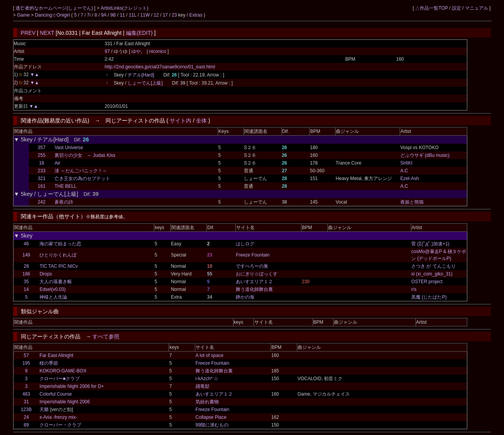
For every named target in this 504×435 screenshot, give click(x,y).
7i (89, 15)
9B (113, 15)
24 (26, 417)
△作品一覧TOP (431, 8)
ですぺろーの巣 (252, 266)
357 (42, 148)
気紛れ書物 (207, 402)
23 (174, 15)
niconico (158, 51)
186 (26, 274)
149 (26, 255)
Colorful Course (55, 394)
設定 (456, 8)
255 (42, 155)
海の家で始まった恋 (60, 244)
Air (57, 163)
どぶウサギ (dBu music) (425, 155)
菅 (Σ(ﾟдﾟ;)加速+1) (430, 244)
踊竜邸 (203, 386)
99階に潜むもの (212, 425)
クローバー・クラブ (60, 425)
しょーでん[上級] (145, 83)
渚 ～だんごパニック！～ (81, 171)
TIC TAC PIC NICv (59, 266)
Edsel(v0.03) (52, 289)
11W (145, 15)
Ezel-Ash (410, 178)
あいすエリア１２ (254, 282)
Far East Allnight (56, 355)
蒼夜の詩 (64, 202)
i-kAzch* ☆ (207, 379)
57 (26, 355)
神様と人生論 (53, 297)
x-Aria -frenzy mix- (58, 417)
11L (133, 15)
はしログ (245, 244)
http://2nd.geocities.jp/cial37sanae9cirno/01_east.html (160, 67)
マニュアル (477, 8)
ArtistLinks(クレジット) (125, 8)
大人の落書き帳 (56, 282)
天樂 (44, 410)
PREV (28, 33)
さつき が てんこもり (433, 266)
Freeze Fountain (253, 255)
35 (26, 282)
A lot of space (209, 355)
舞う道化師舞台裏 (254, 289)
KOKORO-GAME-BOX (63, 371)
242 (42, 202)
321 (42, 178)
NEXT (47, 33)
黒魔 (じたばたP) (429, 297)
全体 (201, 121)
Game (24, 15)
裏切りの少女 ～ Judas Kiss (85, 155)
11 (122, 15)
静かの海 (245, 297)
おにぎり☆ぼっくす (257, 274)
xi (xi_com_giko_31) (432, 274)
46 (26, 244)
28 (26, 266)
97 (107, 51)
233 (42, 171)
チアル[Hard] (141, 75)
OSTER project (427, 282)
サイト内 (180, 121)
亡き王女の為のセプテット (82, 178)
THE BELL (66, 186)
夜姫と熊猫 (412, 202)
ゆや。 (139, 51)
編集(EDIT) (139, 33)
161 (42, 186)
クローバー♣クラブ (60, 379)
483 (26, 394)
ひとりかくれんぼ (58, 255)
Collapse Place (211, 417)
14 (26, 289)
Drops (46, 274)
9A (104, 15)
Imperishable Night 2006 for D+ (72, 386)
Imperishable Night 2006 (65, 402)
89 (26, 425)
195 (26, 363)
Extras (196, 15)
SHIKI (406, 163)
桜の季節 (49, 363)
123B (26, 410)
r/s (414, 289)
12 (156, 15)
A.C (404, 171)
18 (42, 163)
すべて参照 (106, 336)
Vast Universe (69, 148)
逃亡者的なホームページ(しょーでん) (55, 8)
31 (26, 402)
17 (165, 15)
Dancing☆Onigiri (53, 15)
